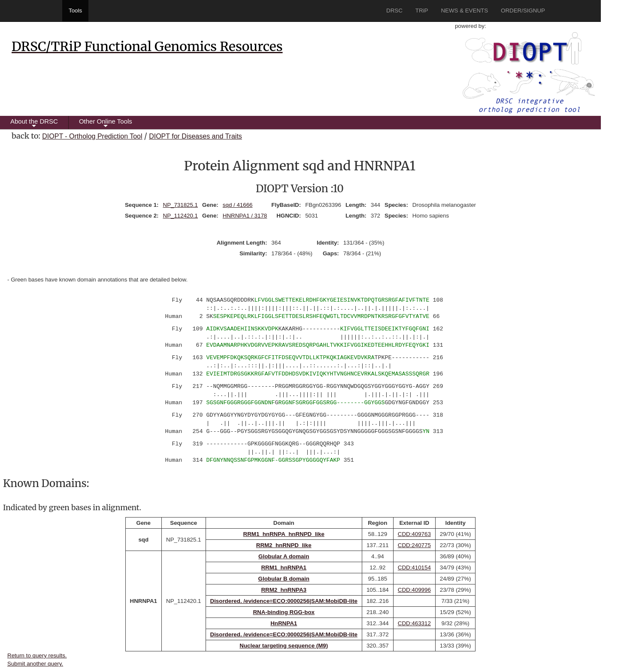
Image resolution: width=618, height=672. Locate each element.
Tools (75, 11)
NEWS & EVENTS (464, 11)
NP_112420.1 (181, 216)
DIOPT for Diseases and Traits (195, 136)
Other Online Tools (106, 123)
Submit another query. (35, 664)
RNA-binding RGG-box (284, 612)
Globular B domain (284, 579)
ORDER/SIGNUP (523, 11)
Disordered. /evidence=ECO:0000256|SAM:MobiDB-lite (284, 601)
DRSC (394, 11)
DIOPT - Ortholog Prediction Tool (92, 136)
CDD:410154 (414, 568)
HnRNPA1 (284, 623)
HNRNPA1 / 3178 (245, 216)
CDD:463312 (414, 623)
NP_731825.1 (181, 205)
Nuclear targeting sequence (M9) (284, 646)
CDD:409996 (414, 590)
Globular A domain (284, 556)
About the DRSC (34, 123)
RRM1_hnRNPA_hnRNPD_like (284, 534)
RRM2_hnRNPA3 (284, 590)
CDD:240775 (414, 545)
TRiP (422, 11)
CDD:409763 (414, 534)
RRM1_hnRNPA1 (284, 568)
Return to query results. (37, 655)
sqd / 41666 (238, 205)
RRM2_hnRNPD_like (284, 545)
